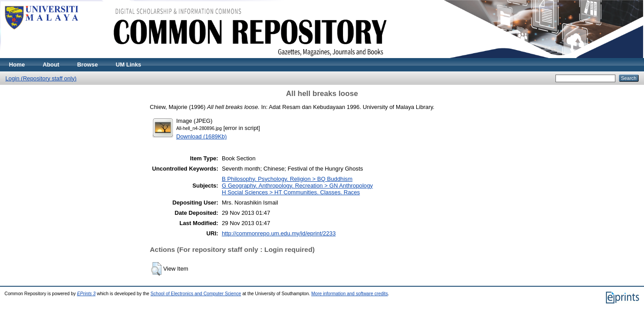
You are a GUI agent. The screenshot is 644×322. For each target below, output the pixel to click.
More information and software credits (350, 294)
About (51, 65)
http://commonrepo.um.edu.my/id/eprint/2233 (279, 233)
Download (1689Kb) (201, 136)
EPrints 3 (86, 294)
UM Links (129, 65)
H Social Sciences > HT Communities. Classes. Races (291, 192)
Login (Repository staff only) (41, 78)
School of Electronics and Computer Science (196, 294)
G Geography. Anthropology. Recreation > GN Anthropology (297, 186)
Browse (88, 65)
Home (17, 65)
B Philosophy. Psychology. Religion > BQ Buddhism (287, 179)
